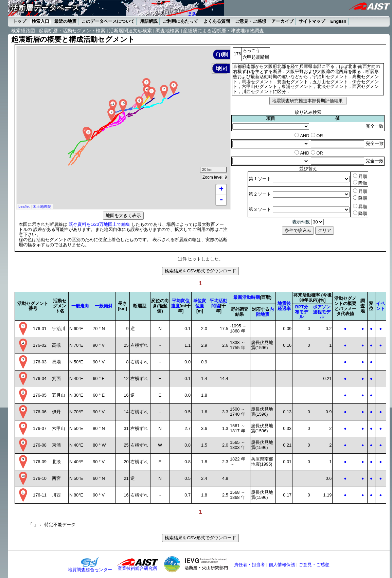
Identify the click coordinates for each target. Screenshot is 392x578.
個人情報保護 (282, 565)
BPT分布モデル (301, 312)
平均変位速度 (180, 303)
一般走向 (80, 306)
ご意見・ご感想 (251, 21)
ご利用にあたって (180, 21)
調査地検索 (167, 31)
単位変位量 (200, 303)
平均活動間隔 (218, 303)
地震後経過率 (284, 306)
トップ (20, 21)
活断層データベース (45, 8)
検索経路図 (23, 31)
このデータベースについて (108, 21)
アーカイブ (282, 21)
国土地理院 (42, 206)
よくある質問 (217, 21)
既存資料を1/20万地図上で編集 (99, 224)
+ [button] (221, 189)
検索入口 (40, 21)
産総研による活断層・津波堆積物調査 (224, 31)
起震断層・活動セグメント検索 (72, 31)
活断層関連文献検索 (130, 31)
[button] (222, 55)
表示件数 (301, 222)
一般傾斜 (104, 306)
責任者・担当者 (250, 565)
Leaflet (24, 206)
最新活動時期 (247, 297)
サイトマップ (312, 21)
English (338, 21)
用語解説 (149, 21)
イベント (380, 306)
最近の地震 (65, 21)
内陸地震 (265, 312)
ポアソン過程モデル (322, 312)
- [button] (221, 200)
